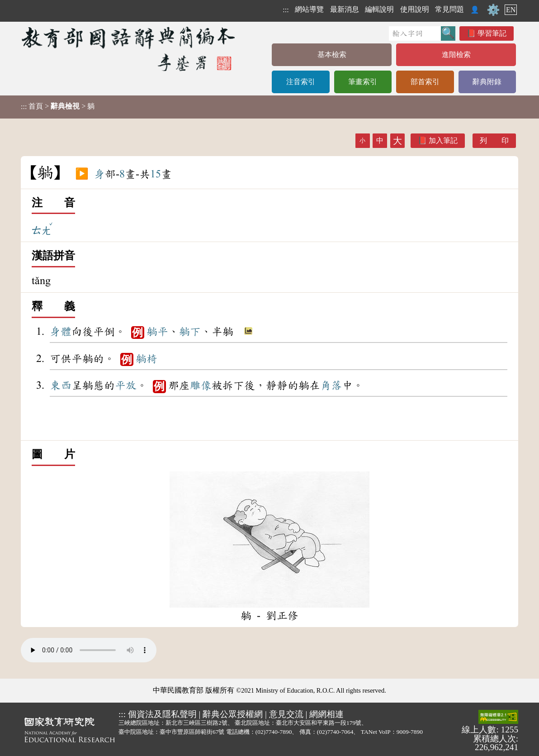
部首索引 (425, 82)
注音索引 (301, 82)
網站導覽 (309, 9)
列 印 (494, 140)
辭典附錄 (487, 82)
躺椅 (147, 359)
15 (156, 174)
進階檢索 (456, 55)
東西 (61, 385)
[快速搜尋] (415, 33)
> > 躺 (58, 106)
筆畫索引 (363, 82)
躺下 (190, 332)
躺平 (157, 332)
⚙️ (493, 10)
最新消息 (345, 9)
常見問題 (449, 9)
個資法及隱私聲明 (162, 714)
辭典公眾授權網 (233, 714)
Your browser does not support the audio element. (89, 650)
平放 (126, 385)
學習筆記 (492, 33)
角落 (331, 385)
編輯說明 (379, 9)
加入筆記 (443, 140)
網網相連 (326, 714)
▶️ (82, 174)
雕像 (201, 385)
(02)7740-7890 (274, 732)
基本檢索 (332, 55)
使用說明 (415, 9)
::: (286, 10)
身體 (61, 332)
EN (511, 10)
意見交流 (286, 714)
